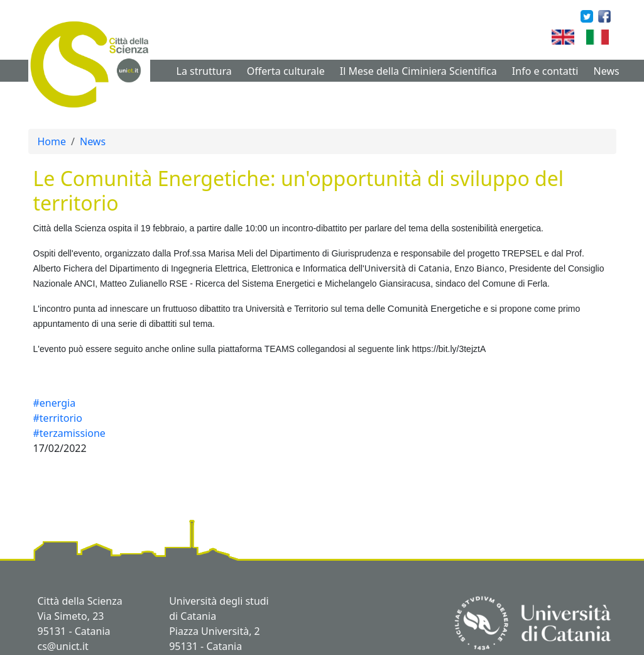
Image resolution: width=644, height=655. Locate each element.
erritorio (313, 309)
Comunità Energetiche (434, 308)
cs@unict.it (63, 646)
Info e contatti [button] (545, 71)
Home (52, 141)
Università (265, 309)
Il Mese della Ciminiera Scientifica (418, 71)
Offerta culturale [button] (286, 71)
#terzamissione (69, 433)
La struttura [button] (204, 71)
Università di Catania (407, 268)
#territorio (58, 418)
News (607, 71)
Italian (614, 37)
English (581, 37)
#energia (55, 403)
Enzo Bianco (479, 268)
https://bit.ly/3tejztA (449, 349)
